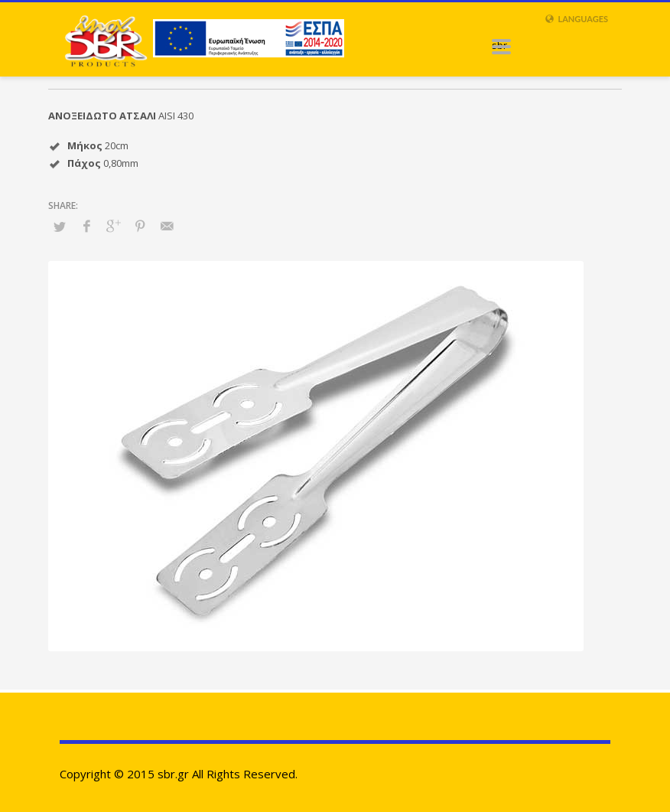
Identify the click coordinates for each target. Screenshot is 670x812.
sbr (499, 45)
